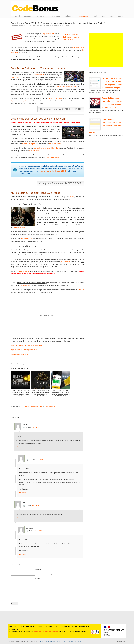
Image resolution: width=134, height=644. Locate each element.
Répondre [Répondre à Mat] (19, 518)
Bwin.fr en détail (68, 40)
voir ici (72, 197)
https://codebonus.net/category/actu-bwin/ (24, 350)
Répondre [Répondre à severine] (23, 493)
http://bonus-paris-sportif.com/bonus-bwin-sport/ (26, 346)
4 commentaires (50, 406)
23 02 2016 (39, 460)
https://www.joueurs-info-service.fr (46, 632)
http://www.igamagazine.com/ (20, 354)
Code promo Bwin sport (71, 35)
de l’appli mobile (40, 75)
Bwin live (81, 290)
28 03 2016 (35, 506)
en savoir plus (65, 262)
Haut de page (120, 641)
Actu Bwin (26, 406)
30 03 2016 (38, 531)
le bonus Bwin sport (55, 98)
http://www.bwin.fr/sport (18, 101)
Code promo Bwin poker (71, 37)
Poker (40, 406)
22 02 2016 (35, 428)
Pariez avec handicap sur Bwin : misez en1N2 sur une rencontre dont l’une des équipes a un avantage (106, 126)
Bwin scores (16, 77)
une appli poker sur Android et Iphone (47, 148)
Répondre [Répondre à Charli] (19, 447)
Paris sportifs (34, 406)
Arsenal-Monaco (20, 227)
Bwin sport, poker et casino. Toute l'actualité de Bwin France (36, 8)
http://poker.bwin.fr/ (55, 144)
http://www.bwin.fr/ (49, 34)
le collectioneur (34, 151)
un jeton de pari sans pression (66, 87)
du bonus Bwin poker (29, 144)
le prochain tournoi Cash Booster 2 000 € (52, 171)
